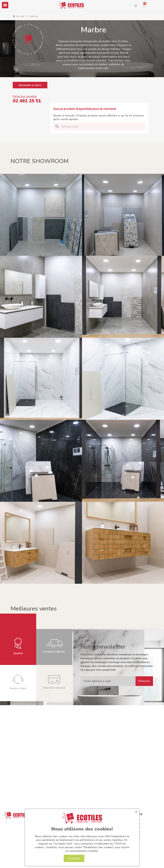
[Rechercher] (99, 126)
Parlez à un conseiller (25, 96)
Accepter (74, 858)
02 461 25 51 (27, 101)
